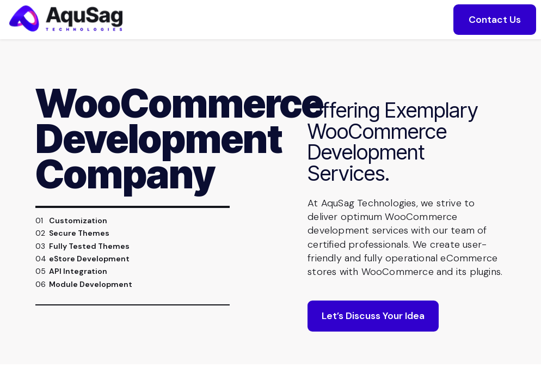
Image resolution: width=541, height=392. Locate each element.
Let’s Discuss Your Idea (373, 329)
